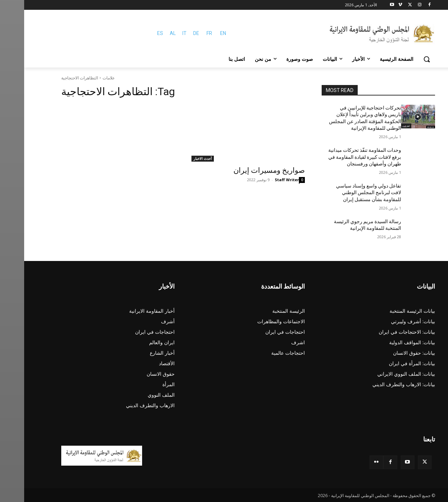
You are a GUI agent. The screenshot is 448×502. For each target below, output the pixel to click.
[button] (402, 59)
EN (199, 33)
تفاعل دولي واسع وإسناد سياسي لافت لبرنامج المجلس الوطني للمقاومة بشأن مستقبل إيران (344, 193)
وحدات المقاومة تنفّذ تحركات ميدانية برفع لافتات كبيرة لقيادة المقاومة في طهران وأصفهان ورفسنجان (341, 157)
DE (172, 33)
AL (149, 33)
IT (160, 33)
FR (185, 33)
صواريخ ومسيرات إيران (245, 170)
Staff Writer (263, 180)
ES (136, 33)
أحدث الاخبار (178, 158)
